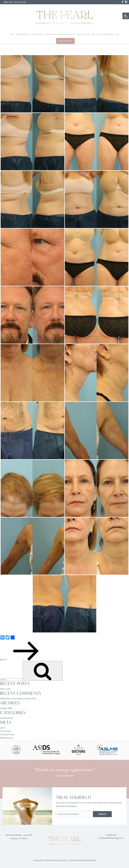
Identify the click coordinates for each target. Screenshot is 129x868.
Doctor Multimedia (87, 860)
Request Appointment (65, 41)
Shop (117, 34)
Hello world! (5, 689)
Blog (93, 34)
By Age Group (62, 34)
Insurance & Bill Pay (108, 34)
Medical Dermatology (22, 34)
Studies (88, 34)
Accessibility (39, 860)
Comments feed (7, 735)
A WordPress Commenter (11, 699)
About (12, 34)
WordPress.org (6, 738)
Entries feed (5, 731)
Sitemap (50, 860)
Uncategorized (6, 718)
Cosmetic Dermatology (36, 34)
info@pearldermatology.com (111, 838)
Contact (99, 34)
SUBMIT (102, 814)
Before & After (81, 34)
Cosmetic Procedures (51, 34)
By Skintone (72, 34)
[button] (126, 16)
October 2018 (6, 708)
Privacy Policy (61, 860)
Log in (3, 728)
